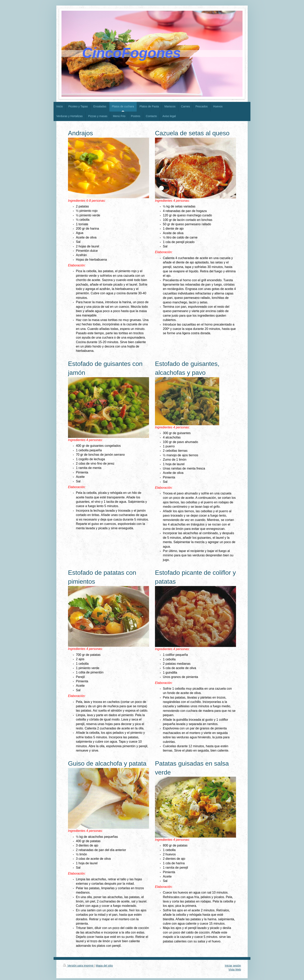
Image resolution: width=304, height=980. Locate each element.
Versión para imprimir (79, 966)
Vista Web (235, 970)
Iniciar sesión (233, 966)
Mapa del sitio (104, 966)
